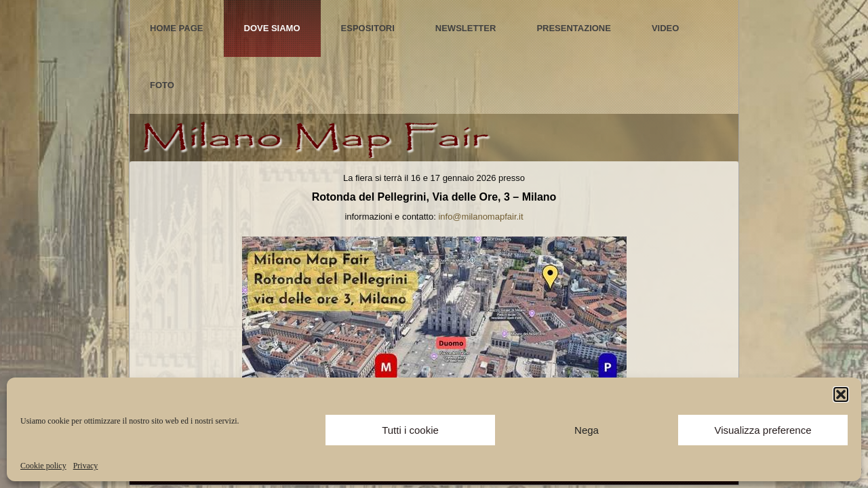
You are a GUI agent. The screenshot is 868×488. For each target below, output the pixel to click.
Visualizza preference (763, 430)
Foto (162, 85)
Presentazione (574, 28)
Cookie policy (43, 466)
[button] (841, 394)
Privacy (86, 466)
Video (665, 28)
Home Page (177, 28)
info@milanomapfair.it (480, 217)
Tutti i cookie (410, 430)
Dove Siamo (272, 28)
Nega (587, 430)
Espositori (368, 28)
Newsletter (466, 28)
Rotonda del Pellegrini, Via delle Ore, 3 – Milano (434, 197)
